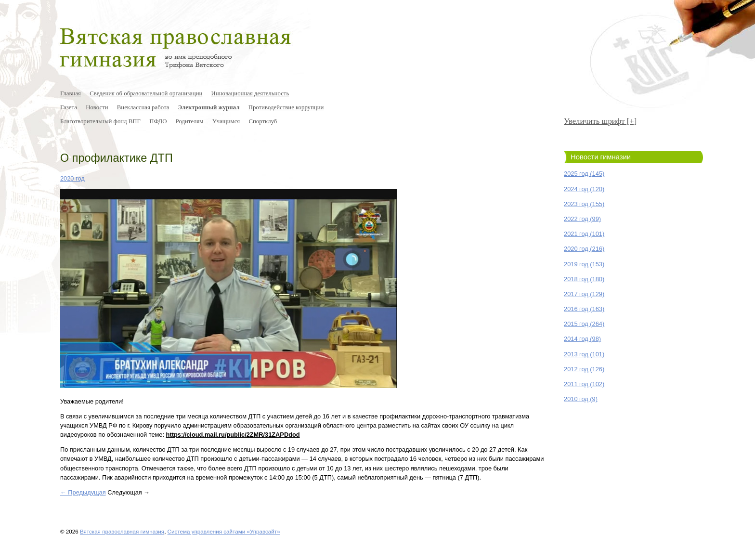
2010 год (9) (581, 399)
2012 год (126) (584, 369)
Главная (71, 93)
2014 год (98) (582, 339)
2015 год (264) (584, 324)
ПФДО (158, 121)
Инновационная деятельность (250, 93)
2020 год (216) (584, 249)
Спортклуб (263, 121)
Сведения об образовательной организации (146, 93)
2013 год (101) (584, 354)
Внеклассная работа (143, 107)
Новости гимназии (601, 157)
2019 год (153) (584, 264)
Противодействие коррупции (286, 107)
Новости (97, 107)
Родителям (190, 121)
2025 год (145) (584, 174)
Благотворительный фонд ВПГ (100, 121)
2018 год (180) (584, 279)
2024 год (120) (584, 189)
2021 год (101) (584, 234)
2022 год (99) (582, 219)
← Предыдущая (83, 492)
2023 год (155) (584, 204)
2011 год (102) (584, 384)
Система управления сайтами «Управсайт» (224, 531)
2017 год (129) (584, 294)
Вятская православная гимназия (122, 531)
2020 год (72, 178)
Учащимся (226, 121)
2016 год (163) (584, 309)
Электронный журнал (209, 107)
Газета (69, 107)
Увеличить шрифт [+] (600, 121)
